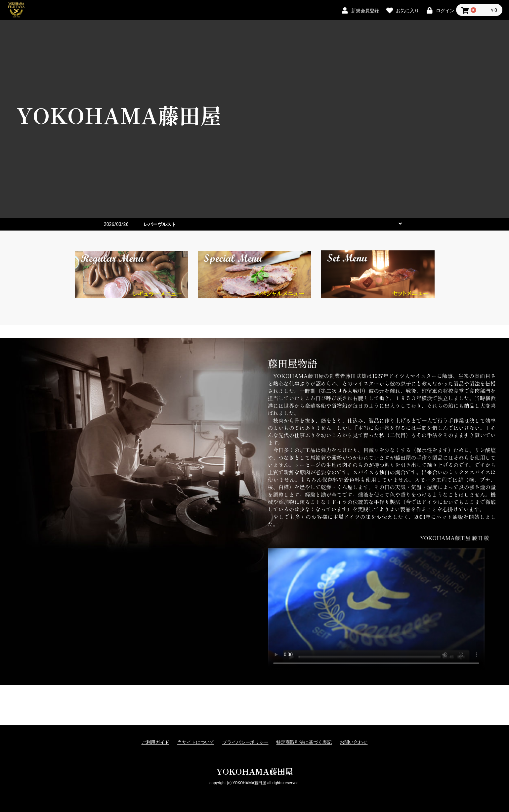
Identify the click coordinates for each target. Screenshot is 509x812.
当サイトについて (196, 742)
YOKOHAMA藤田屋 (255, 771)
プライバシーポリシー (245, 742)
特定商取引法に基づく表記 (304, 742)
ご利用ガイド (155, 742)
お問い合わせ (354, 742)
